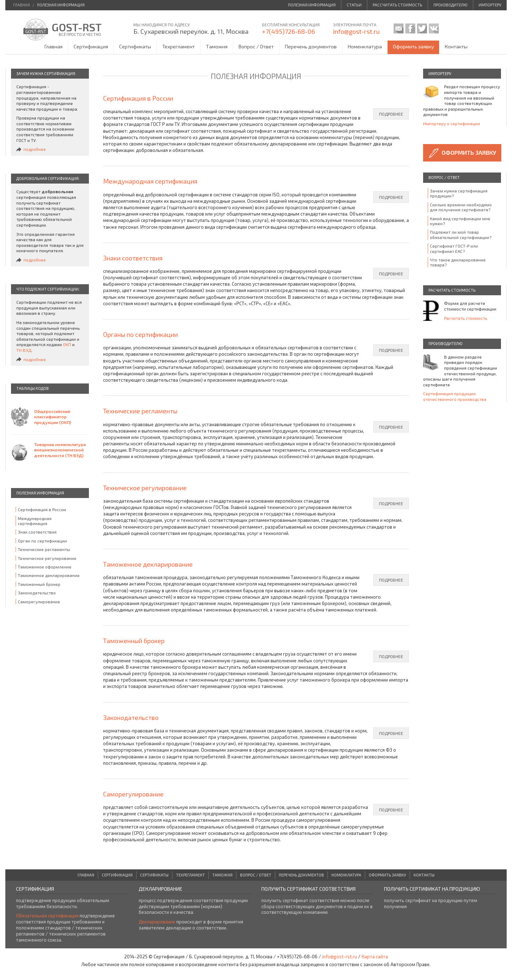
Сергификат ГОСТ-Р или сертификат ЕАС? (454, 248)
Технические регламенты (44, 549)
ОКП (67, 344)
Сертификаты (135, 46)
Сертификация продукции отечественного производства (455, 396)
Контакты (456, 46)
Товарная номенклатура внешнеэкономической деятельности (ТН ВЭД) (60, 450)
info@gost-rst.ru (356, 31)
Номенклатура (365, 46)
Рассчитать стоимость (398, 5)
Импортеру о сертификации (452, 123)
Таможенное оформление (45, 567)
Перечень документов (311, 46)
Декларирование (157, 922)
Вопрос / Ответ (256, 46)
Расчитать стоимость (466, 318)
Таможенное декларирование (49, 575)
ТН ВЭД (24, 350)
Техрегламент (178, 46)
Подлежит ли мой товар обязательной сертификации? (461, 234)
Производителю (450, 5)
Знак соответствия (37, 532)
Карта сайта (375, 957)
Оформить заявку (413, 46)
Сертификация (91, 46)
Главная (54, 46)
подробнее (35, 149)
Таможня (217, 46)
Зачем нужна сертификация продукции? (459, 193)
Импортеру (490, 5)
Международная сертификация (35, 521)
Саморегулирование (39, 602)
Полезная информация (312, 5)
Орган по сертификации (42, 541)
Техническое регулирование (47, 558)
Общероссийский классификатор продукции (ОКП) (53, 417)
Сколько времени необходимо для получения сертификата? (461, 207)
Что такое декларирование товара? (458, 262)
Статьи (354, 5)
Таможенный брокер (39, 584)
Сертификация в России (42, 509)
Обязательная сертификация (47, 916)
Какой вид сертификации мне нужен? (460, 221)
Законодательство (37, 593)
